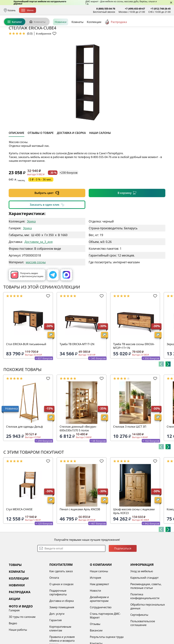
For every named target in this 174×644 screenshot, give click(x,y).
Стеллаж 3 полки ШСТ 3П (130, 453)
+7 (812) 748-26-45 (161, 9)
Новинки (61, 37)
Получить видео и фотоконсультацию (27, 301)
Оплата (67, 10)
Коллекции (94, 37)
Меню (27, 10)
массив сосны (36, 288)
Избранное (150, 25)
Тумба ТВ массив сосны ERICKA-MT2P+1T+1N (134, 372)
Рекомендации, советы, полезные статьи (146, 612)
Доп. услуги (57, 640)
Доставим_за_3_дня (39, 268)
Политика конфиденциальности (145, 622)
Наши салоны (99, 597)
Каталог (15, 37)
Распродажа (116, 37)
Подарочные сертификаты (58, 619)
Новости (95, 617)
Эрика (31, 247)
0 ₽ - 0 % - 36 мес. (41, 206)
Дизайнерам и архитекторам (99, 625)
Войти (137, 25)
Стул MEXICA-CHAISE (19, 535)
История (95, 604)
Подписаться (123, 575)
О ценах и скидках (61, 610)
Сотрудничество (101, 633)
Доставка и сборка (50, 10)
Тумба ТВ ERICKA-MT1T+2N (77, 370)
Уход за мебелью (142, 597)
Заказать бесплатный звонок (155, 37)
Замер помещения (62, 633)
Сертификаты (139, 641)
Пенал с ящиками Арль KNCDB (80, 535)
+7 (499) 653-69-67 (135, 9)
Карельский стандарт (144, 604)
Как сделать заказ (61, 597)
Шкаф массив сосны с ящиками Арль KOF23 (134, 537)
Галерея (14, 637)
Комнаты (37, 37)
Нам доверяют (99, 610)
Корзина (166, 25)
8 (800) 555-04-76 (106, 9)
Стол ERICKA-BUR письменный (26, 370)
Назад (12, 45)
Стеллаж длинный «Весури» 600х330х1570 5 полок (78, 455)
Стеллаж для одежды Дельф (24, 453)
